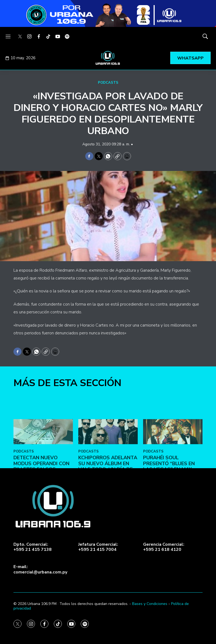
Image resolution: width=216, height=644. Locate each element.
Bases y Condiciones (150, 604)
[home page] (108, 58)
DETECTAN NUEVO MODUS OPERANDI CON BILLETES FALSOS (41, 514)
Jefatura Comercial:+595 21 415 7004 (98, 547)
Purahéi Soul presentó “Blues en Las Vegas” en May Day (169, 517)
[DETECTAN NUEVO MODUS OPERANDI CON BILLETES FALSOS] (43, 482)
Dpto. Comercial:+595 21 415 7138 (33, 547)
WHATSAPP (190, 58)
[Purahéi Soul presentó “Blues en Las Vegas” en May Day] (173, 482)
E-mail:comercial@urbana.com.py (40, 569)
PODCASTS (108, 83)
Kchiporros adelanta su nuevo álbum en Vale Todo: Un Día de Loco (108, 517)
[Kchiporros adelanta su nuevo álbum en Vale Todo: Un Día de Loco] (108, 482)
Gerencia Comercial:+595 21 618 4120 (164, 547)
